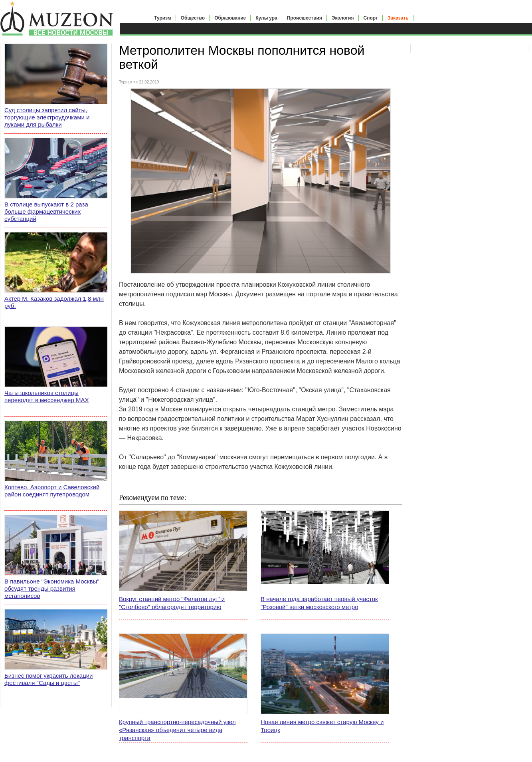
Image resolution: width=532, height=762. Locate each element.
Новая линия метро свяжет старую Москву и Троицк (322, 726)
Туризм (163, 18)
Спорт (371, 18)
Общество (193, 18)
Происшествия (305, 18)
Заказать (398, 18)
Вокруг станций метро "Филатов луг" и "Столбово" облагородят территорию (172, 603)
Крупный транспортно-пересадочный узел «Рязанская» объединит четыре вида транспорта (177, 730)
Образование (230, 18)
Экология (343, 18)
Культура (266, 18)
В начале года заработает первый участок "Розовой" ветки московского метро (319, 603)
